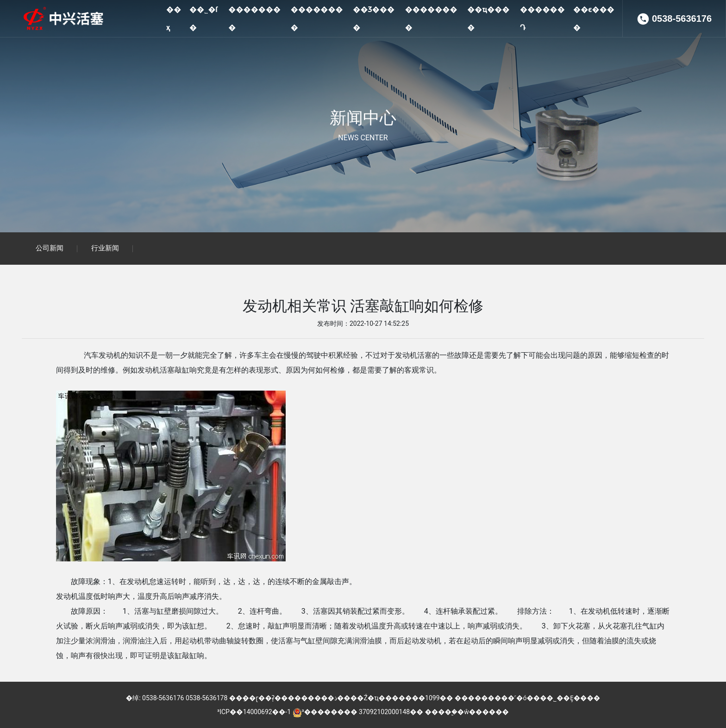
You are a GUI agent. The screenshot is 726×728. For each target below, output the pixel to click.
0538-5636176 (682, 56)
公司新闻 (50, 249)
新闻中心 (363, 118)
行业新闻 (105, 249)
